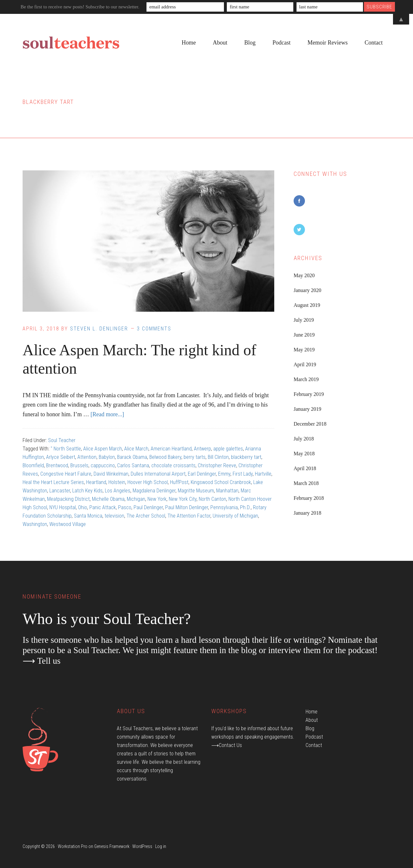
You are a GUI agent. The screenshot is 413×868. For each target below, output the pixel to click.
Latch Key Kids (87, 491)
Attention (87, 457)
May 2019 (304, 350)
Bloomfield (33, 465)
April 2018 (305, 468)
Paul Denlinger (148, 507)
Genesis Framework (112, 846)
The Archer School (146, 516)
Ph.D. (245, 507)
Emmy (224, 474)
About (312, 720)
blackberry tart (246, 457)
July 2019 (304, 320)
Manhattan (227, 491)
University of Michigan (235, 516)
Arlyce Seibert (61, 457)
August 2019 (307, 305)
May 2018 (304, 454)
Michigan (136, 499)
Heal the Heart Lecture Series (53, 482)
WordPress (142, 846)
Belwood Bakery (165, 457)
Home (312, 712)
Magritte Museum (196, 491)
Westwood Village (68, 524)
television (114, 516)
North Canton (212, 499)
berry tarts (195, 457)
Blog (310, 728)
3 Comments (154, 329)
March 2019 (306, 379)
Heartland (96, 482)
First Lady (243, 474)
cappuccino (103, 465)
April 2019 (305, 364)
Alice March (136, 449)
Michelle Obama (108, 499)
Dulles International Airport (158, 474)
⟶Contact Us (227, 745)
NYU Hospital (63, 507)
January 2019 (307, 409)
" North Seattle (66, 449)
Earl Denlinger (202, 474)
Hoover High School (148, 482)
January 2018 (307, 513)
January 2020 (307, 290)
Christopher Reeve (217, 465)
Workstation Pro (73, 846)
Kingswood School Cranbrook (221, 482)
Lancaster (60, 491)
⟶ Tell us (42, 661)
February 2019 (309, 394)
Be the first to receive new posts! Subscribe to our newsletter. (80, 7)
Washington (35, 524)
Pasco (125, 507)
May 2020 (304, 275)
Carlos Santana (133, 465)
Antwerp (202, 449)
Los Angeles (118, 491)
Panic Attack (103, 507)
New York (157, 499)
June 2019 (304, 335)
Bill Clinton (218, 457)
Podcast (314, 737)
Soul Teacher (62, 440)
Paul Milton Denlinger (187, 507)
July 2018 (304, 439)
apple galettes (228, 449)
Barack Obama (132, 457)
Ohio (83, 507)
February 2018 (309, 498)
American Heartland (171, 449)
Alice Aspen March (103, 449)
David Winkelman (111, 474)
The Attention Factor (189, 516)
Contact (314, 745)
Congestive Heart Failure (66, 474)
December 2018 (310, 424)
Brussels (79, 465)
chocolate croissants (173, 465)
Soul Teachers (71, 43)
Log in (161, 846)
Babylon (107, 457)
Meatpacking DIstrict (68, 499)
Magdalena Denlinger (154, 491)
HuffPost (179, 482)
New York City (183, 499)
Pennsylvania (224, 507)
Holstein (117, 482)
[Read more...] (107, 414)
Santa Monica (88, 516)
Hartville (263, 474)
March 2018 (306, 483)
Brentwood (57, 465)
